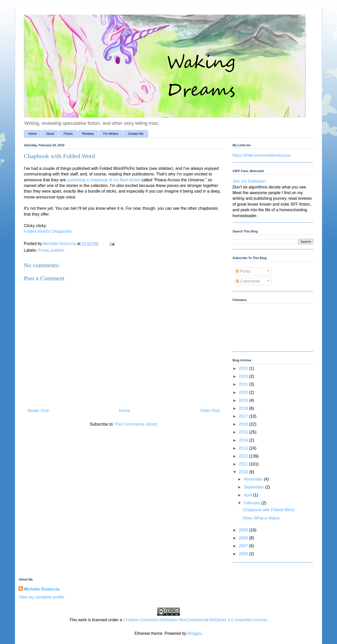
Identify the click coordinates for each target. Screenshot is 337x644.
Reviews (88, 134)
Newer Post (38, 411)
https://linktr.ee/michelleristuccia (261, 155)
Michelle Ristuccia (42, 589)
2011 (244, 464)
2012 (244, 456)
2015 (244, 432)
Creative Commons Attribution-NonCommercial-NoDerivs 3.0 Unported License (195, 620)
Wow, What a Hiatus (261, 518)
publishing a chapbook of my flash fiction (104, 180)
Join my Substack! (249, 181)
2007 (244, 546)
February (252, 503)
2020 (244, 392)
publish (58, 250)
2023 (244, 376)
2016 (244, 424)
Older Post (210, 411)
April (248, 495)
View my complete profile (41, 597)
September (254, 487)
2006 (244, 554)
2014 (244, 440)
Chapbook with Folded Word (269, 510)
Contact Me (136, 134)
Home (33, 134)
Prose (44, 250)
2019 (244, 400)
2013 (244, 448)
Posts (243, 271)
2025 (244, 368)
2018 (244, 408)
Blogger (194, 633)
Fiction (68, 134)
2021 (244, 384)
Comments (248, 281)
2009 (244, 530)
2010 (244, 472)
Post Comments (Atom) (136, 424)
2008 (244, 538)
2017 (244, 416)
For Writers (111, 134)
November (254, 479)
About (50, 134)
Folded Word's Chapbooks (48, 231)
